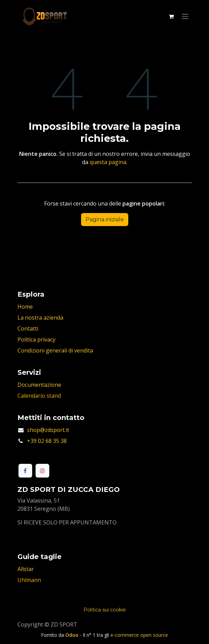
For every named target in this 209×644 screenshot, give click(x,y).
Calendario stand (39, 396)
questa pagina (108, 162)
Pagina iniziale (105, 219)
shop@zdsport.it (48, 430)
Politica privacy (36, 339)
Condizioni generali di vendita (55, 350)
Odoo (73, 635)
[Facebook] (25, 471)
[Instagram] (42, 471)
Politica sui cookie (105, 610)
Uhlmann (29, 580)
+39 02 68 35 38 (47, 441)
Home (25, 307)
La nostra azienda (40, 318)
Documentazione (39, 385)
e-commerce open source (139, 635)
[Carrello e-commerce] (171, 16)
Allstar (26, 569)
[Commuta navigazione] (185, 17)
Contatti (28, 329)
